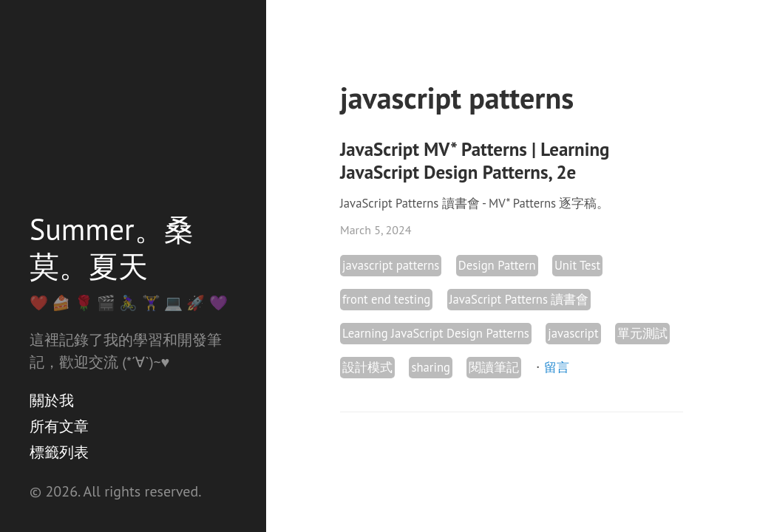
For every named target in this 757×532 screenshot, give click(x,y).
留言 (557, 367)
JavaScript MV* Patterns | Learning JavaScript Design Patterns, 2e (475, 161)
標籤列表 (59, 452)
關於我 (52, 400)
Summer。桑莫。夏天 (112, 248)
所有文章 (59, 426)
